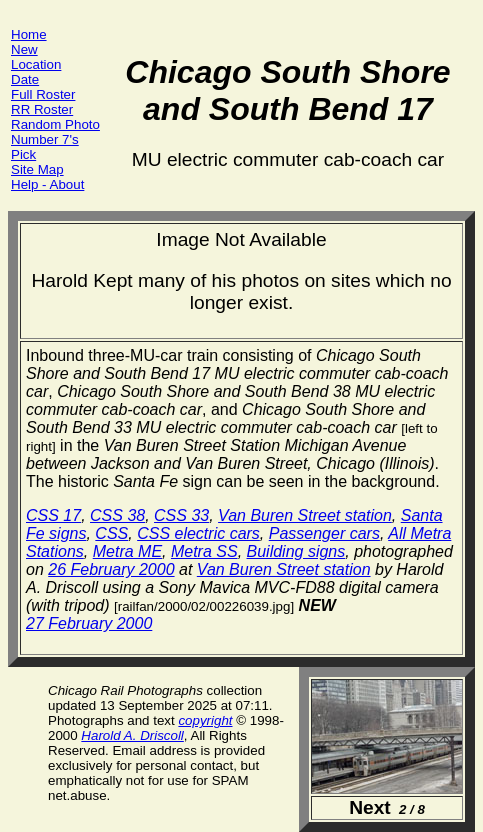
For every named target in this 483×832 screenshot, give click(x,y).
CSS (111, 533)
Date (25, 79)
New (24, 49)
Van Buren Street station (305, 515)
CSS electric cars (198, 533)
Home (29, 34)
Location (36, 64)
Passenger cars (324, 533)
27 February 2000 (89, 623)
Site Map (37, 169)
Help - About (47, 184)
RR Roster (42, 109)
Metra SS (204, 551)
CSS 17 (53, 515)
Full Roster (43, 94)
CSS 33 (181, 515)
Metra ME (127, 551)
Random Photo (55, 124)
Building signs (296, 551)
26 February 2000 (111, 569)
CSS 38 (117, 515)
